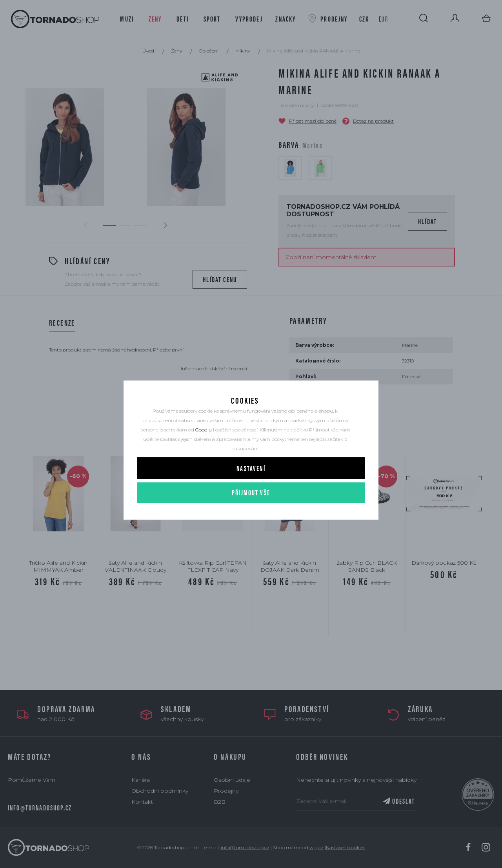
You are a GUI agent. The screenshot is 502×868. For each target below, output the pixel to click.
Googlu (204, 443)
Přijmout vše (251, 506)
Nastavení (251, 481)
